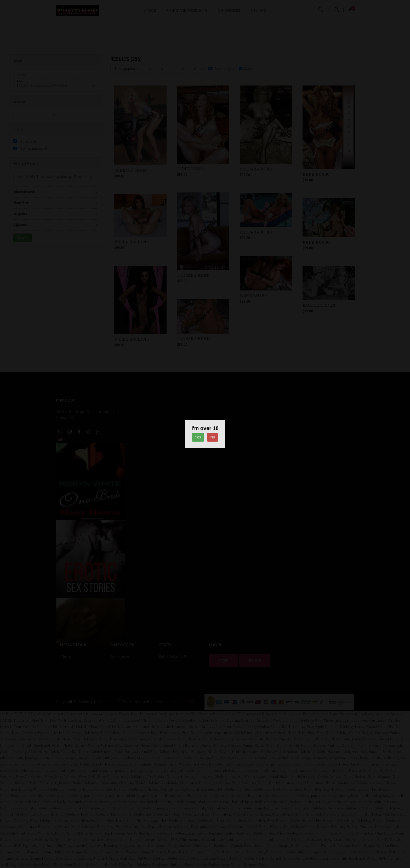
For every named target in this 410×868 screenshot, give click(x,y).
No (213, 437)
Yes (198, 437)
